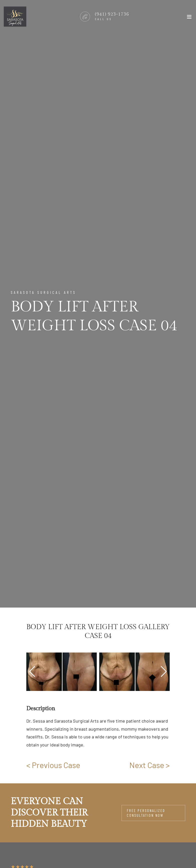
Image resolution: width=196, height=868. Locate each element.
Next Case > (150, 765)
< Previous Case (53, 765)
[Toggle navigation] (189, 18)
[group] (62, 672)
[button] (164, 672)
